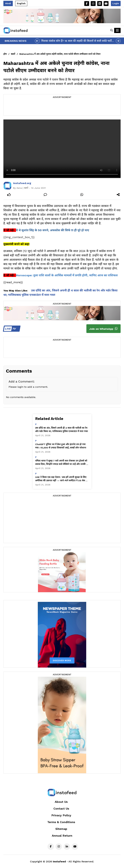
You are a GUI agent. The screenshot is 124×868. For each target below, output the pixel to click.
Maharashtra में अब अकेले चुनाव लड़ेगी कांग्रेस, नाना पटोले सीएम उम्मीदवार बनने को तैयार (60, 54)
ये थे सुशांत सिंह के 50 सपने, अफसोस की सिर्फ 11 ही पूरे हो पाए (53, 230)
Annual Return (62, 836)
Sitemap (61, 829)
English (21, 3)
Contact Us (61, 809)
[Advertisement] (62, 107)
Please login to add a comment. (28, 387)
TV (11, 329)
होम (5, 54)
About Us (61, 802)
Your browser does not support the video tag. (62, 149)
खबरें (13, 54)
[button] (112, 30)
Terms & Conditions (61, 822)
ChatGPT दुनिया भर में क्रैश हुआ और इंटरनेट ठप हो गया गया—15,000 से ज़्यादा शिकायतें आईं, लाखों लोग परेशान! (61, 446)
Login (116, 3)
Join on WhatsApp (103, 329)
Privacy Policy (61, 815)
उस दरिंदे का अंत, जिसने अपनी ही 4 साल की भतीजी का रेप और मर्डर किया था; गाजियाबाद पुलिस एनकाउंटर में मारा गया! (62, 429)
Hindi (8, 3)
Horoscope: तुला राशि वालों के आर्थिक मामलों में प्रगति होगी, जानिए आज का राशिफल (67, 275)
